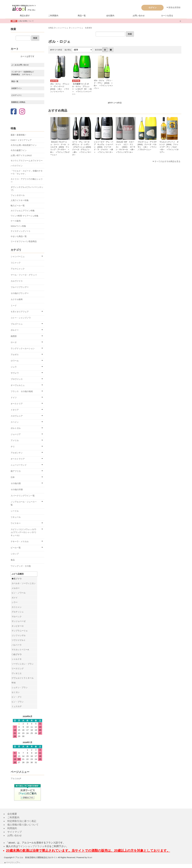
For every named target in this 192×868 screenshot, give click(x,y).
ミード (14, 305)
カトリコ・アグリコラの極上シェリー (27, 181)
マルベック (17, 617)
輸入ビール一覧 (18, 206)
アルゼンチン (17, 453)
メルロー (16, 588)
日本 (13, 477)
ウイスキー (16, 523)
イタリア (15, 410)
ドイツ (14, 397)
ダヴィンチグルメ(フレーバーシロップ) (27, 189)
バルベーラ (17, 645)
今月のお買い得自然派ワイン (24, 145)
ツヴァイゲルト (19, 640)
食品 (13, 560)
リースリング (18, 668)
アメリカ (15, 440)
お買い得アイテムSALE (21, 155)
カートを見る (167, 16)
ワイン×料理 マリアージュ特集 (25, 216)
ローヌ (14, 342)
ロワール (15, 361)
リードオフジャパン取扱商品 (24, 241)
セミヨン (16, 692)
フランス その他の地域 (22, 391)
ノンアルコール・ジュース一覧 (24, 503)
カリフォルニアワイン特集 (23, 211)
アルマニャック (18, 269)
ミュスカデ (17, 706)
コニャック (16, 263)
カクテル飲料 (17, 299)
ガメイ (15, 598)
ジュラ (14, 367)
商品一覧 (82, 16)
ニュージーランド (19, 465)
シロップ (15, 554)
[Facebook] (14, 112)
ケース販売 (16, 221)
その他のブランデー (20, 293)
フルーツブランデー (20, 287)
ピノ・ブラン (18, 702)
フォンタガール (18, 195)
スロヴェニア (17, 416)
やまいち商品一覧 (19, 236)
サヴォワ (15, 373)
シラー (15, 602)
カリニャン (17, 607)
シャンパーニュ (62, 28)
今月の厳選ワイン (19, 150)
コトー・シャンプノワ (21, 318)
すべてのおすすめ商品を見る (167, 161)
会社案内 (110, 16)
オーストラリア (18, 459)
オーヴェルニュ (18, 385)
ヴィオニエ (17, 673)
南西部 (14, 336)
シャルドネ (17, 659)
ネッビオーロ (18, 626)
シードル (15, 511)
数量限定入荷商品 (18, 102)
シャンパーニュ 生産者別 (81, 28)
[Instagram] (22, 112)
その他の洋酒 (17, 489)
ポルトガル (16, 428)
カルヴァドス (17, 281)
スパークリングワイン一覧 (23, 496)
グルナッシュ (18, 612)
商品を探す (25, 16)
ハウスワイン (17, 166)
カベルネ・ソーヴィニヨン (24, 583)
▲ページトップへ (12, 862)
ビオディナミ (17, 95)
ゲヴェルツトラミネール (23, 678)
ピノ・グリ (17, 697)
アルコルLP (16, 778)
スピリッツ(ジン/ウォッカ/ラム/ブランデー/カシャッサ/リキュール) (24, 532)
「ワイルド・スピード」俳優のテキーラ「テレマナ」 (27, 172)
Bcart (90, 857)
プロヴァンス (17, 379)
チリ (13, 447)
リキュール (16, 517)
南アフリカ (16, 471)
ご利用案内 (53, 16)
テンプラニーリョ (20, 631)
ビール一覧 (16, 548)
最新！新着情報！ (19, 135)
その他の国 (16, 483)
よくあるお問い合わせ (20, 65)
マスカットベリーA (20, 650)
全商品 (51, 28)
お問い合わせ (139, 16)
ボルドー (15, 330)
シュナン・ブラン (20, 687)
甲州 (14, 683)
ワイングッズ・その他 (21, 566)
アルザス (15, 355)
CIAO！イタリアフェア (21, 140)
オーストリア (17, 404)
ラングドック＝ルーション (23, 348)
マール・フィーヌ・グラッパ (24, 275)
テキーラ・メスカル (20, 541)
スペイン (15, 422)
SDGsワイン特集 (18, 226)
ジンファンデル (19, 635)
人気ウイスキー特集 (20, 200)
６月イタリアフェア (20, 312)
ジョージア (16, 434)
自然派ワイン (17, 88)
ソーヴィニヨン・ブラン (23, 664)
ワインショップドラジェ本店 (34, 846)
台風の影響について (26, 21)
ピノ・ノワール (19, 593)
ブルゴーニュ (17, 324)
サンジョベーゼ (19, 621)
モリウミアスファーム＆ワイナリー (27, 161)
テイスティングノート (21, 231)
